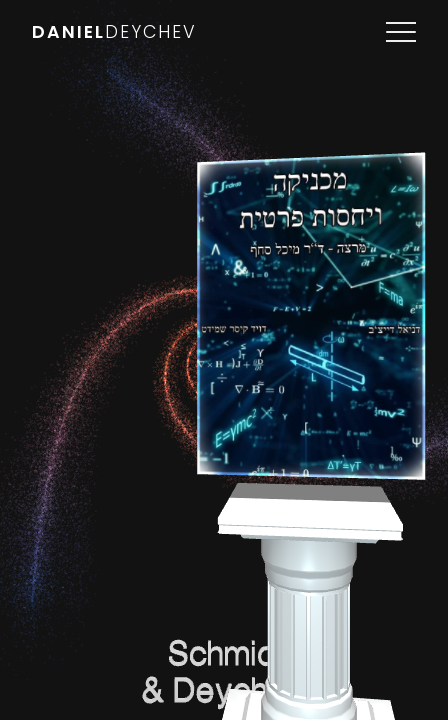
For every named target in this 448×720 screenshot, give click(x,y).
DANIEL (114, 32)
